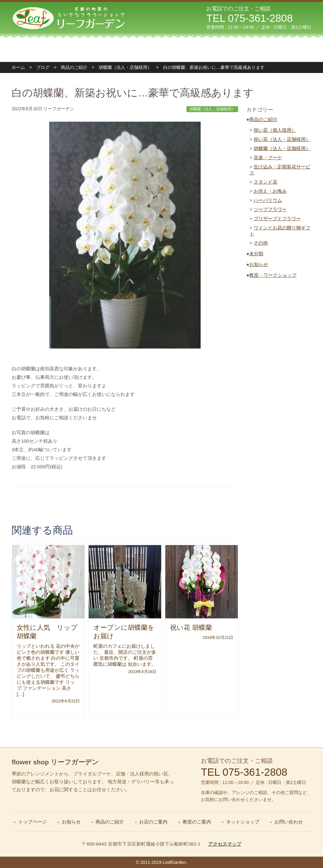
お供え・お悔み (270, 191)
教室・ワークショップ (273, 275)
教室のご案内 (161, 50)
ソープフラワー (270, 209)
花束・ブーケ (268, 158)
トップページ (42, 50)
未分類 (256, 254)
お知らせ (259, 264)
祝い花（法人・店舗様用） (282, 139)
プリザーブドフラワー (277, 219)
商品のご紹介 (263, 119)
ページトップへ (312, 744)
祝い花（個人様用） (275, 130)
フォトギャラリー (221, 50)
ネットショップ (243, 822)
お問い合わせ (281, 50)
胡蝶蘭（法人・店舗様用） (282, 148)
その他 (261, 243)
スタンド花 (265, 182)
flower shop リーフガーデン (55, 762)
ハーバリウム (268, 200)
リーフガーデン (69, 18)
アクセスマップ (225, 844)
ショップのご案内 (102, 50)
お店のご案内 (153, 822)
